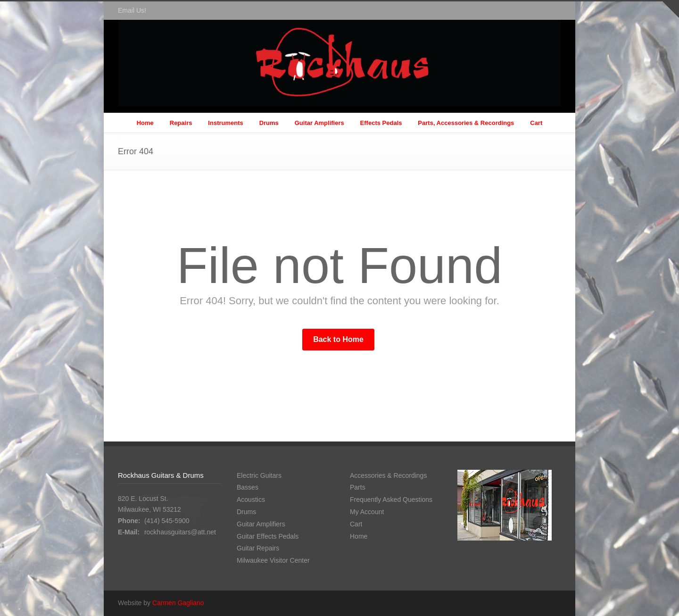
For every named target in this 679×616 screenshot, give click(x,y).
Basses (248, 487)
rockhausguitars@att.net (180, 532)
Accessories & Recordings (388, 475)
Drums (269, 123)
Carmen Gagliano (178, 603)
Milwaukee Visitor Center (273, 560)
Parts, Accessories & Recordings (466, 123)
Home (145, 123)
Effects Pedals (381, 123)
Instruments (225, 123)
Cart (536, 123)
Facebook (552, 11)
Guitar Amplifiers (319, 123)
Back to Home (338, 339)
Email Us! (132, 10)
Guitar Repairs (258, 548)
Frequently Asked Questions (391, 499)
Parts (358, 487)
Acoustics (251, 499)
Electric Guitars (259, 475)
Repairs (181, 123)
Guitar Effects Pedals (268, 536)
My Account (367, 512)
